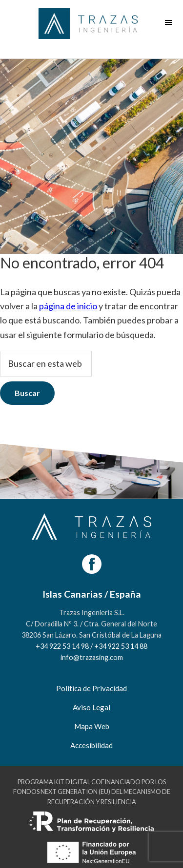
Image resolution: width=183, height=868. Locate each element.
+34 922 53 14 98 (62, 646)
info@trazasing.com (92, 657)
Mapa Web (92, 726)
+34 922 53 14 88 (121, 646)
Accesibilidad (91, 745)
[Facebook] (92, 564)
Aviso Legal (91, 707)
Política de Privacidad (91, 688)
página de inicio (68, 306)
